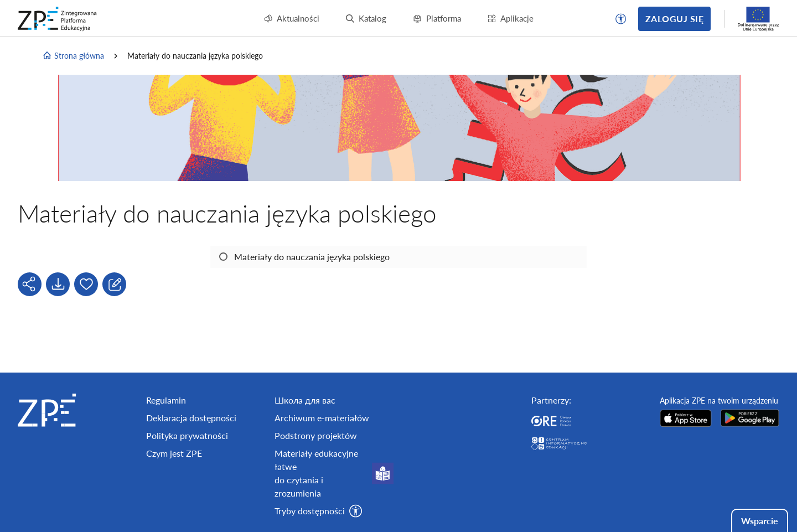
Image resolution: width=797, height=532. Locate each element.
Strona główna (73, 56)
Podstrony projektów (316, 435)
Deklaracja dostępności (191, 418)
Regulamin (166, 400)
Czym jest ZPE (174, 453)
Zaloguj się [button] (674, 19)
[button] (621, 19)
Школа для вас (305, 400)
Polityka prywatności (187, 435)
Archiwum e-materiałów (322, 418)
